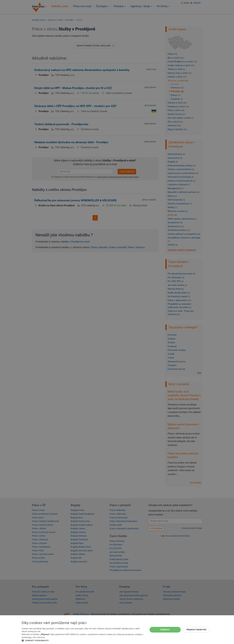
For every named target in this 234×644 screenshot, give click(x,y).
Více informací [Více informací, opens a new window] (39, 637)
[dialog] (117, 630)
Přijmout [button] (165, 630)
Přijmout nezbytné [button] (196, 630)
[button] (83, 640)
